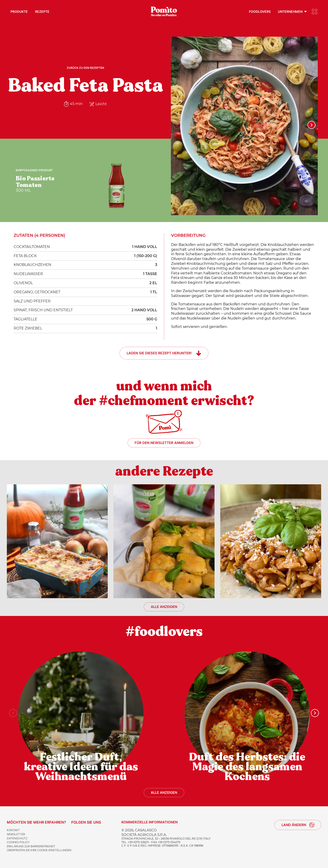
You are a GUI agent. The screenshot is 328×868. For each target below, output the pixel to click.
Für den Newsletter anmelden (164, 443)
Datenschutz (17, 838)
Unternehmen (290, 11)
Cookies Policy (18, 842)
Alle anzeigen (164, 607)
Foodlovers (260, 11)
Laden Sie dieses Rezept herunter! (159, 353)
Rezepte (42, 11)
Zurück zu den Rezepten (85, 68)
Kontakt (13, 830)
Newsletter (16, 834)
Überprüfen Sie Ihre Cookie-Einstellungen (39, 850)
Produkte (19, 11)
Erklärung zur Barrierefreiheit (31, 846)
